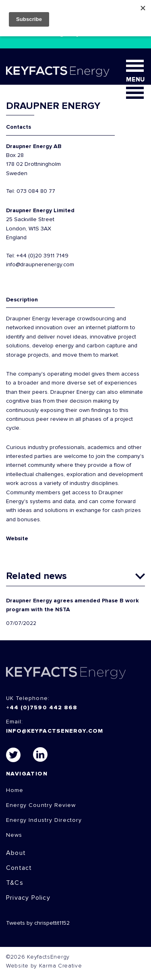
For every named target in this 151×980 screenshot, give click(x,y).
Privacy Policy (28, 898)
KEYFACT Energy (58, 71)
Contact (19, 868)
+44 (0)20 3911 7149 (42, 256)
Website (17, 539)
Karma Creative (61, 966)
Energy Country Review (41, 805)
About (16, 853)
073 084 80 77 (36, 191)
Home (15, 790)
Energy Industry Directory (44, 820)
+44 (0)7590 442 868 (42, 708)
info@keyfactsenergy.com (55, 731)
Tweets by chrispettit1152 (38, 923)
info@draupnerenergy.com (40, 265)
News (14, 835)
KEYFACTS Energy (66, 673)
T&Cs (15, 883)
